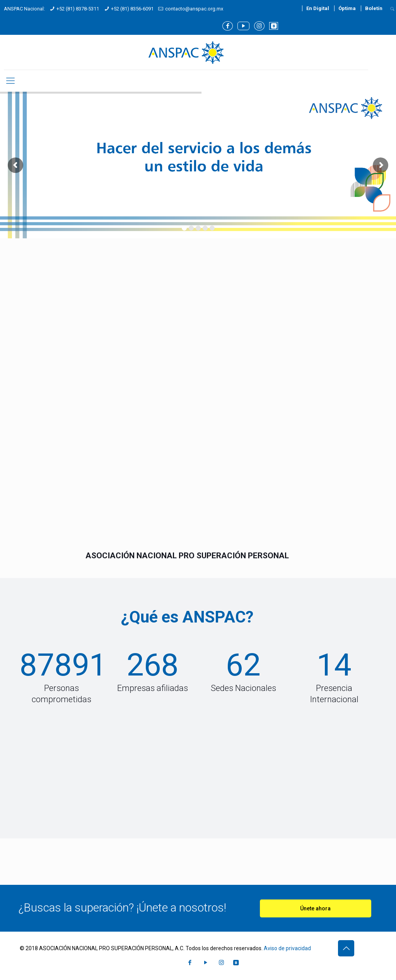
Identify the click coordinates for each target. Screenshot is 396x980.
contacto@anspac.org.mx (194, 9)
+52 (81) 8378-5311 (78, 9)
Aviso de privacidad (287, 948)
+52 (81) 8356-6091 (132, 9)
